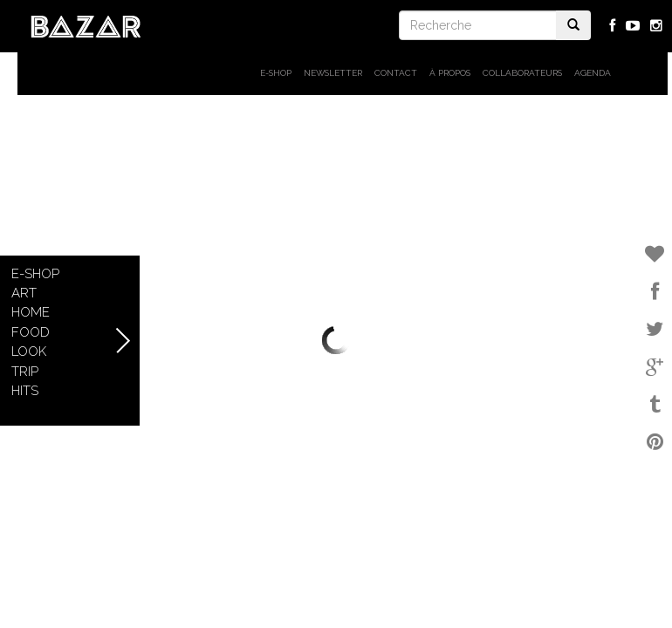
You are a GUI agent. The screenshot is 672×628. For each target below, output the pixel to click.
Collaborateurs (522, 73)
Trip (25, 372)
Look (29, 352)
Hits (25, 391)
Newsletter (333, 73)
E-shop (276, 73)
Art (24, 293)
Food (31, 332)
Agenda (593, 73)
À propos (450, 73)
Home (31, 312)
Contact (396, 73)
